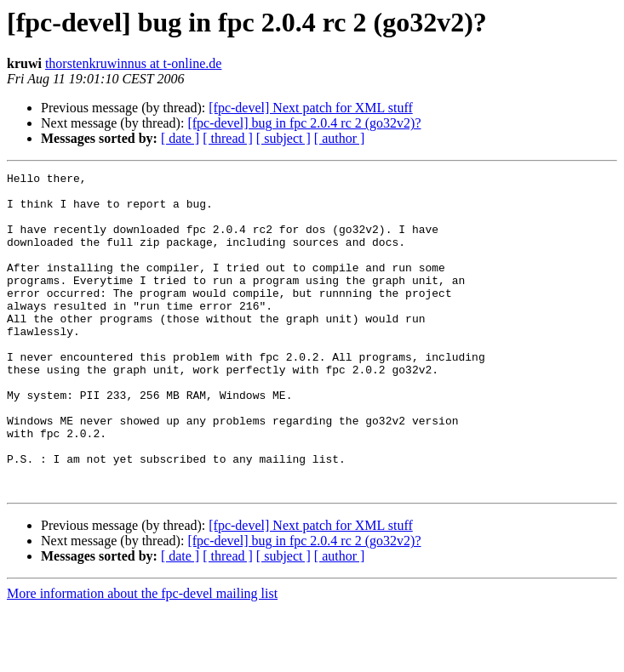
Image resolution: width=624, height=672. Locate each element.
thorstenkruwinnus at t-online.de (134, 63)
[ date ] (180, 138)
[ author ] (340, 138)
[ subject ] (283, 138)
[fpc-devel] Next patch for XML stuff (310, 108)
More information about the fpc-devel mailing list (142, 657)
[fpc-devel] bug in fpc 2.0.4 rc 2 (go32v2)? (304, 123)
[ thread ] (228, 138)
